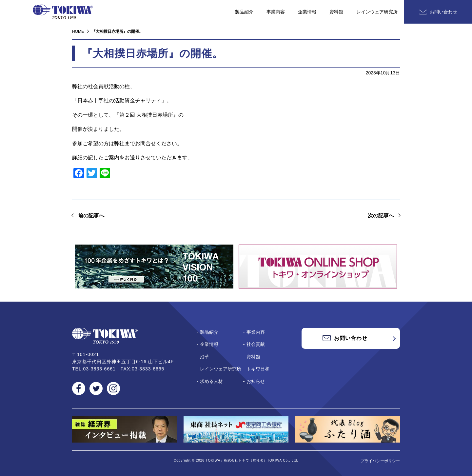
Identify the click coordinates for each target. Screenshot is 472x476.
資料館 (336, 12)
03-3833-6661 (99, 369)
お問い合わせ (443, 12)
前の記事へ (91, 216)
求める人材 (211, 381)
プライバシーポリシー (380, 461)
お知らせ (256, 381)
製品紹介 (244, 12)
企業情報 (307, 12)
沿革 (205, 357)
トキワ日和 (258, 369)
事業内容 (276, 12)
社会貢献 (256, 344)
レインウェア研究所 (377, 12)
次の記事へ (381, 216)
